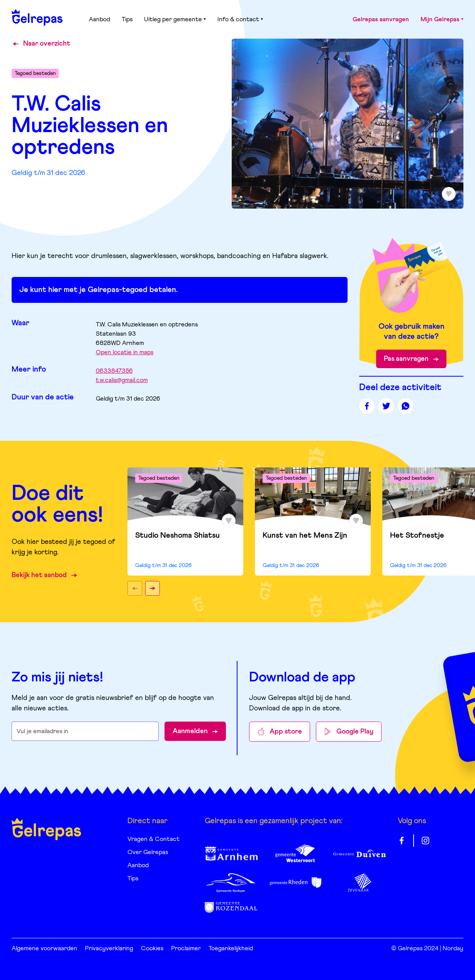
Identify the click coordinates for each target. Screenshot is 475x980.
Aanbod (99, 19)
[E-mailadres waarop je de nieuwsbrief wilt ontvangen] (85, 731)
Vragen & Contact (154, 839)
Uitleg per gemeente (175, 19)
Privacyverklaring (109, 948)
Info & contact (240, 19)
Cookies (152, 948)
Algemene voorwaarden (44, 948)
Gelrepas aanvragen (381, 19)
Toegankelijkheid (231, 948)
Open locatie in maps (125, 352)
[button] (135, 588)
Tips (127, 19)
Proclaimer (186, 948)
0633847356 (114, 371)
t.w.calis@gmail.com (122, 380)
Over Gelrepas (148, 852)
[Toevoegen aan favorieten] (449, 194)
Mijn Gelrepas (442, 19)
